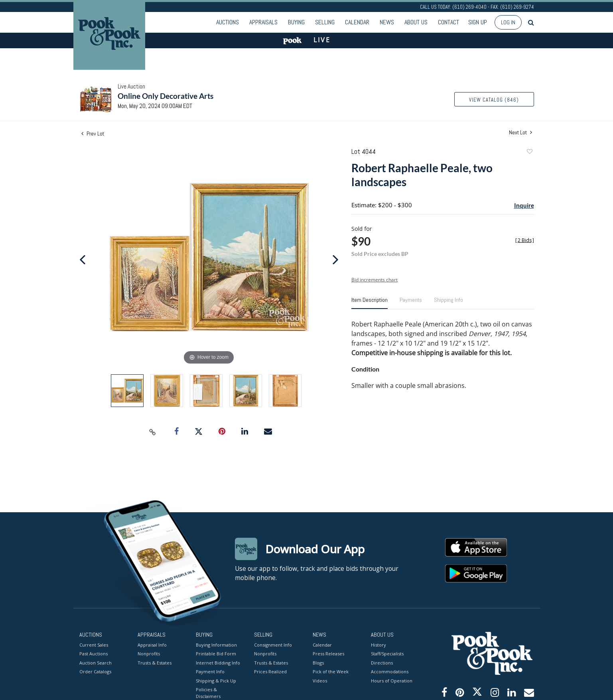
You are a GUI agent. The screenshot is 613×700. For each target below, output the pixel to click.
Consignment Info (273, 644)
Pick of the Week (331, 671)
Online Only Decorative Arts (166, 96)
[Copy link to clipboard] (152, 432)
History (378, 644)
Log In (508, 22)
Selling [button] (325, 22)
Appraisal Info (152, 644)
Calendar (357, 22)
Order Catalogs (95, 671)
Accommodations (390, 671)
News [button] (387, 22)
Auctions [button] (228, 22)
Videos (320, 680)
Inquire (524, 205)
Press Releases (328, 654)
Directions (382, 662)
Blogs (318, 662)
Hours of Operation (392, 680)
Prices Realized (270, 671)
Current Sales (94, 644)
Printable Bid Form (216, 654)
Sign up (478, 22)
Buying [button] (296, 22)
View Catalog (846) (494, 100)
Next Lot (520, 133)
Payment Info (210, 671)
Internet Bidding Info (218, 662)
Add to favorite (529, 152)
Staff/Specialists (387, 654)
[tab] (370, 303)
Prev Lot (93, 134)
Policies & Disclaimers (208, 693)
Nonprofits (149, 654)
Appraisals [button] (263, 22)
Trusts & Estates (155, 662)
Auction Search (96, 662)
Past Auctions (94, 654)
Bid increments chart (375, 280)
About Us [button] (416, 22)
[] (525, 240)
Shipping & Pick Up (216, 680)
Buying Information (216, 644)
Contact (448, 22)
